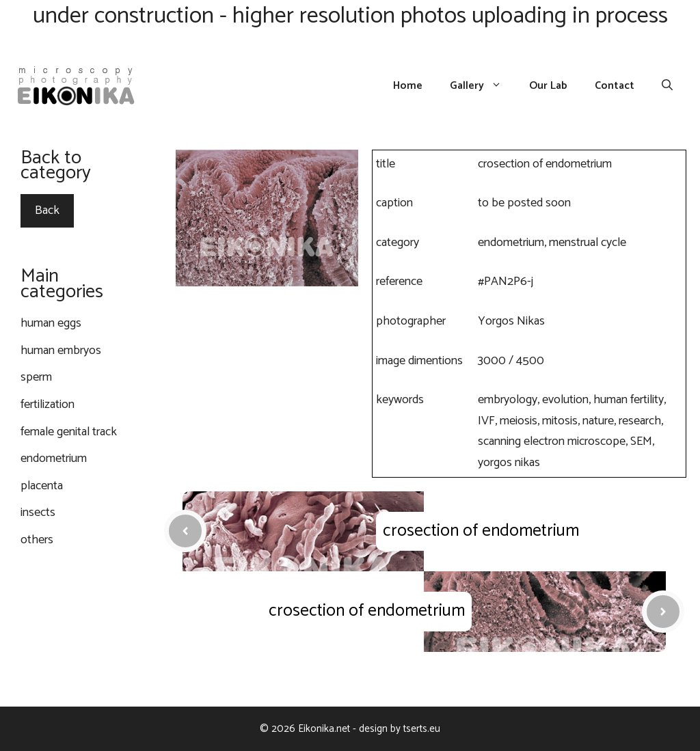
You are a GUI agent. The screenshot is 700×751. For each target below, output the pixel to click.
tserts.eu (422, 729)
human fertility (629, 400)
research (640, 421)
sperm (36, 377)
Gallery (483, 86)
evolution (565, 400)
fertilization (48, 405)
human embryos (61, 351)
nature (598, 421)
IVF (486, 421)
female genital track (69, 432)
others (37, 540)
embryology (508, 400)
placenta (42, 486)
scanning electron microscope (552, 441)
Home (408, 86)
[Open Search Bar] (667, 86)
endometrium (511, 243)
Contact (615, 86)
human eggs (51, 323)
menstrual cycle (588, 243)
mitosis (560, 421)
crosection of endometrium (481, 531)
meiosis (519, 421)
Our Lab (548, 86)
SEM (641, 441)
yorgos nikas (509, 463)
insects (38, 513)
